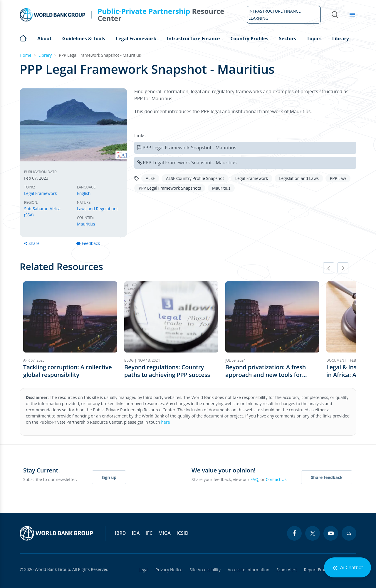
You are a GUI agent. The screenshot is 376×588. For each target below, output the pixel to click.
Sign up (109, 477)
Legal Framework (41, 193)
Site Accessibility (205, 570)
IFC (149, 533)
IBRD (120, 533)
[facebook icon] (294, 533)
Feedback (88, 243)
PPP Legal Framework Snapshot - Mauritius (189, 148)
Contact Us (276, 479)
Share (32, 243)
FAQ (255, 479)
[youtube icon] (331, 533)
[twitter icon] (313, 533)
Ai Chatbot (348, 568)
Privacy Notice (169, 570)
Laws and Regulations (98, 209)
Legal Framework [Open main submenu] (136, 39)
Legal (143, 570)
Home (23, 38)
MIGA (164, 533)
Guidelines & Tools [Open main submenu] (84, 39)
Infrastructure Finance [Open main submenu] (193, 39)
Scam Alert (287, 570)
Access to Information (249, 570)
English (84, 193)
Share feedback (327, 477)
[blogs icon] (349, 533)
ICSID (182, 533)
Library (341, 39)
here (166, 422)
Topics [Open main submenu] (314, 39)
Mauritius (86, 224)
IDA (136, 533)
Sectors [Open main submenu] (288, 39)
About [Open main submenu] (45, 39)
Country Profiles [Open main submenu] (249, 39)
